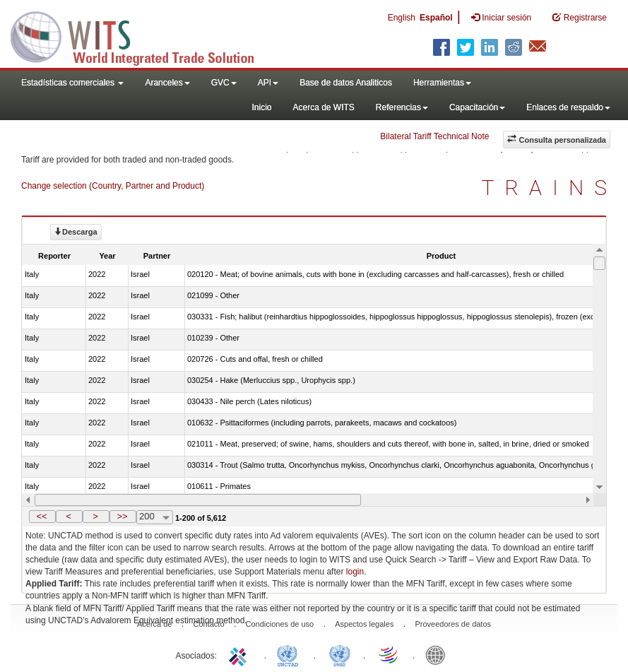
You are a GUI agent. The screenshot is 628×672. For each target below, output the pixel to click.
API (268, 83)
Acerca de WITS (323, 107)
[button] (42, 517)
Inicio (261, 107)
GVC (224, 83)
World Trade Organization (389, 654)
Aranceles (167, 83)
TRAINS (550, 188)
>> (122, 516)
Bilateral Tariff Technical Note (434, 136)
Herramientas (442, 83)
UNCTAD (290, 654)
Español (436, 18)
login (355, 572)
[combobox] (155, 517)
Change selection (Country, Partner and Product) (113, 186)
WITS (141, 35)
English (402, 18)
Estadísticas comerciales (72, 83)
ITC (240, 654)
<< (41, 516)
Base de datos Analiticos (346, 83)
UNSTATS (340, 654)
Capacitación (477, 107)
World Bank (439, 654)
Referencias (402, 107)
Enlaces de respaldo (568, 107)
